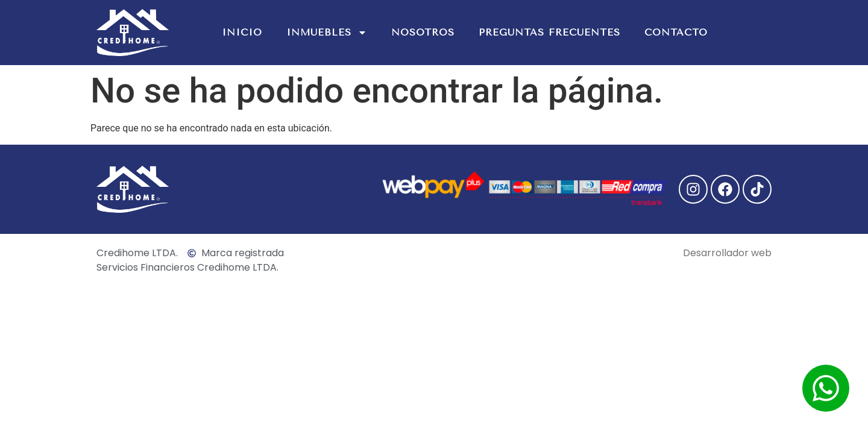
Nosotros (423, 32)
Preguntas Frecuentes (549, 32)
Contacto (676, 32)
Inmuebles (327, 33)
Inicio (242, 32)
